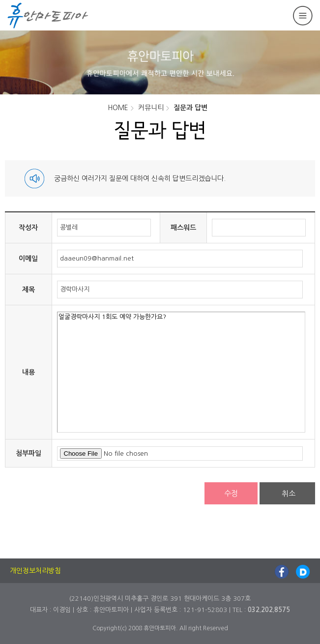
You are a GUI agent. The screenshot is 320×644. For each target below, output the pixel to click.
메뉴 (303, 16)
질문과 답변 (190, 108)
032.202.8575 (269, 610)
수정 (231, 493)
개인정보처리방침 (35, 571)
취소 (289, 493)
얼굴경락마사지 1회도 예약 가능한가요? (181, 372)
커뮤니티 (151, 108)
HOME (118, 108)
